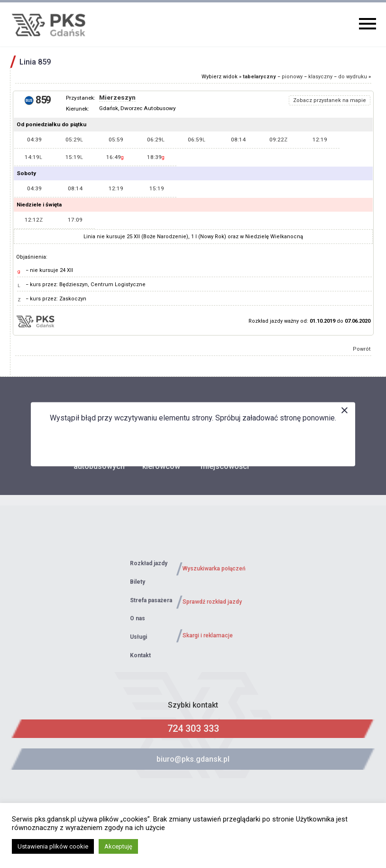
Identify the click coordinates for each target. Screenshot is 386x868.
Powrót (362, 349)
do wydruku (353, 77)
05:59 (116, 140)
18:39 (156, 157)
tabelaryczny (259, 77)
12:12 (34, 220)
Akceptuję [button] (118, 846)
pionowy (292, 77)
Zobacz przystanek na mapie (330, 100)
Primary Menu (368, 24)
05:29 (74, 140)
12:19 (320, 140)
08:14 (238, 140)
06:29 (156, 140)
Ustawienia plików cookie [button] (53, 846)
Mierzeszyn (117, 98)
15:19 (74, 157)
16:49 (115, 157)
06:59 (197, 140)
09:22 (278, 140)
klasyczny (320, 77)
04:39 (34, 140)
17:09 (75, 220)
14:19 (33, 157)
